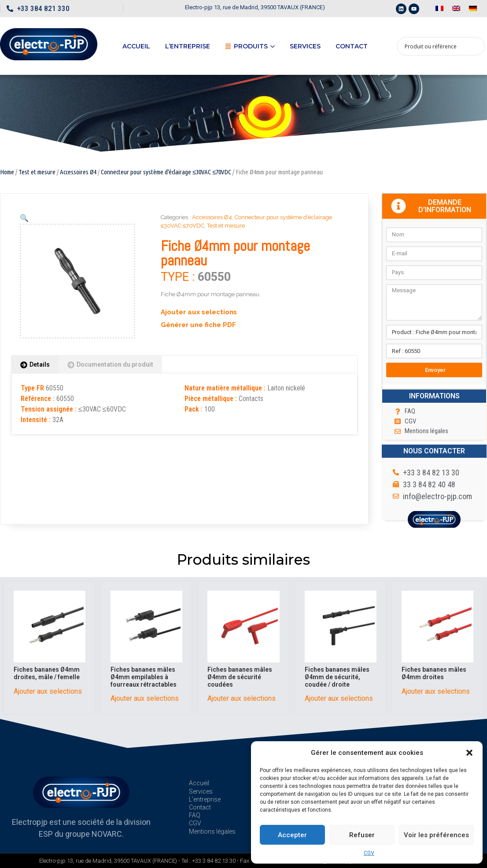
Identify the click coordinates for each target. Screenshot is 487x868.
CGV (369, 853)
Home (7, 172)
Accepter (292, 835)
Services (305, 46)
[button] (469, 753)
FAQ (195, 815)
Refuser (362, 835)
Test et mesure (37, 172)
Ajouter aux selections (199, 312)
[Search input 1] (435, 46)
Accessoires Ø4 (78, 172)
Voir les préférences (436, 835)
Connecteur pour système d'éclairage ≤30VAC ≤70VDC (166, 172)
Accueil (136, 46)
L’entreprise (188, 46)
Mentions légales (212, 831)
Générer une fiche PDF (198, 325)
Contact (352, 46)
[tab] (35, 365)
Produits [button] (250, 46)
